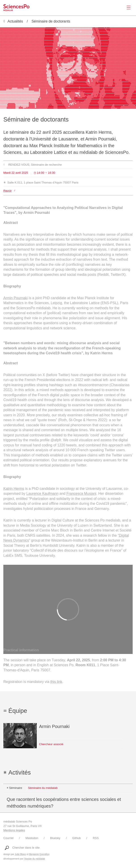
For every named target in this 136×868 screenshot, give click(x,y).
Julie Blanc (20, 854)
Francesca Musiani (81, 494)
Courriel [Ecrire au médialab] (8, 838)
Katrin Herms (14, 489)
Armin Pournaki (15, 298)
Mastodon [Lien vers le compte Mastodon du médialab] (32, 838)
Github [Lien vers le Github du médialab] (76, 838)
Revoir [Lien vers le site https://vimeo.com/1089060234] (8, 191)
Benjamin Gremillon (39, 854)
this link (56, 682)
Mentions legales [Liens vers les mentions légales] (14, 830)
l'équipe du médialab (34, 859)
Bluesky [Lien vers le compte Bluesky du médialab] (55, 838)
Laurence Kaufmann (42, 494)
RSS (96, 838)
